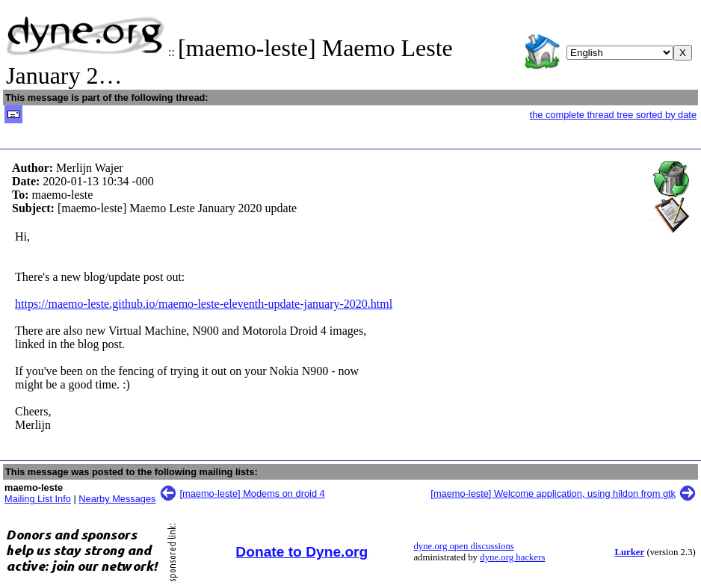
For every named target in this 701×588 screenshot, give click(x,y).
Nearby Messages (117, 499)
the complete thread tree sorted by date (613, 115)
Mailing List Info (38, 499)
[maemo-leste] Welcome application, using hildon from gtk (553, 493)
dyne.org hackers (512, 557)
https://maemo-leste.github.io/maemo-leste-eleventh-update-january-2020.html (204, 304)
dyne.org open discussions (463, 546)
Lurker (629, 552)
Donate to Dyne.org (302, 552)
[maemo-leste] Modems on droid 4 (253, 493)
